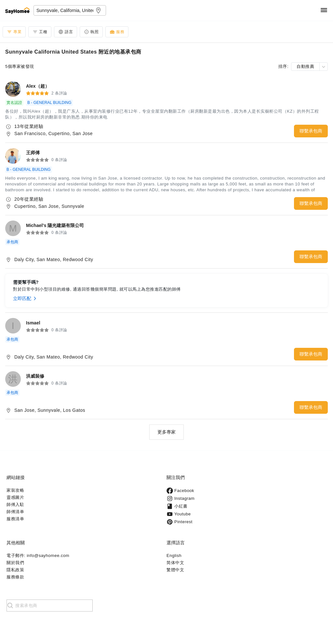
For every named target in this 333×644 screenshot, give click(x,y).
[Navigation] (324, 11)
